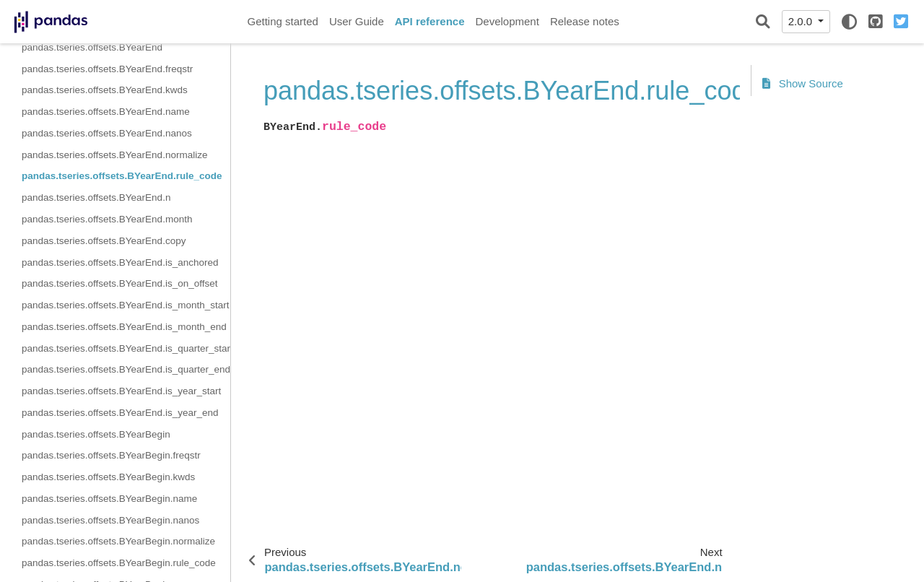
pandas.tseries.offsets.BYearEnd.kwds (105, 90)
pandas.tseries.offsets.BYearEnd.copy (104, 241)
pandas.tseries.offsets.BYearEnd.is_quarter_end (126, 369)
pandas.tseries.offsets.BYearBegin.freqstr (111, 455)
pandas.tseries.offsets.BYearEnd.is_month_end (124, 327)
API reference (430, 21)
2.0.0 (802, 21)
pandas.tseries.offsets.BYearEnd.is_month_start (125, 305)
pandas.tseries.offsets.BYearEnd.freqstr (107, 69)
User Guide (357, 21)
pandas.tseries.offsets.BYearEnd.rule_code (122, 176)
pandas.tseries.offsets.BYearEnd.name (106, 112)
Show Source (803, 83)
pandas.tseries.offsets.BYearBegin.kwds (108, 477)
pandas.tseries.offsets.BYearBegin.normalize (118, 541)
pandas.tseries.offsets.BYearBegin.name (109, 499)
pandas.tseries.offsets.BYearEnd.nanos (107, 133)
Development (507, 21)
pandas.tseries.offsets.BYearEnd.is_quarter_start (126, 348)
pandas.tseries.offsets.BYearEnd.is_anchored (120, 262)
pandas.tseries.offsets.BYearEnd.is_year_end (120, 413)
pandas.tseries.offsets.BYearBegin (96, 434)
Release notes (585, 21)
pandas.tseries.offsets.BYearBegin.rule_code (119, 563)
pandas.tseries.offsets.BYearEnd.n (96, 197)
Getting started (283, 21)
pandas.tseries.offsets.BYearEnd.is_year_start (121, 391)
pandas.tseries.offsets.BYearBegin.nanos (110, 520)
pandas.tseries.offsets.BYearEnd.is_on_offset (119, 283)
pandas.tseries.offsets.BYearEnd (92, 47)
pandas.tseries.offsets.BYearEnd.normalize (114, 155)
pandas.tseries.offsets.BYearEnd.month (107, 219)
